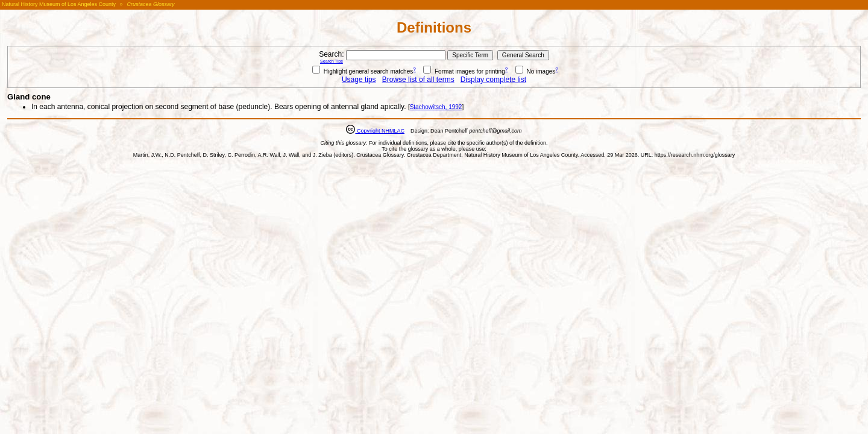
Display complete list (493, 80)
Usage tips (359, 80)
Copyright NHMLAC (380, 131)
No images (536, 71)
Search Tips (332, 61)
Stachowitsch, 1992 (436, 107)
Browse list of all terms (418, 80)
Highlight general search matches (363, 71)
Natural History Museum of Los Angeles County (59, 4)
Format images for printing (464, 71)
